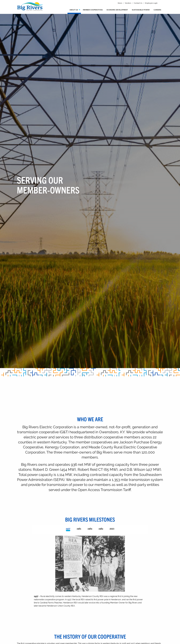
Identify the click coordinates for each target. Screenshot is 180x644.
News (120, 3)
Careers (157, 10)
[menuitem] (74, 11)
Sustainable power (141, 10)
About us (74, 10)
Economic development (117, 10)
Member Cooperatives (93, 10)
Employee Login (151, 3)
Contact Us (138, 3)
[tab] (68, 529)
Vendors (128, 3)
